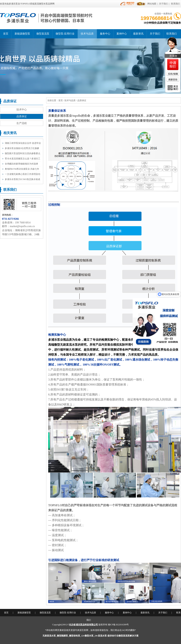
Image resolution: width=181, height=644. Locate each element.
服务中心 (105, 34)
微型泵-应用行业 (65, 34)
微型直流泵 (43, 34)
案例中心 (122, 34)
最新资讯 (138, 34)
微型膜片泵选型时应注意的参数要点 (23, 153)
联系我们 (175, 4)
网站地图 (152, 4)
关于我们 (163, 4)
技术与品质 (87, 34)
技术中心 (22, 110)
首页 (6, 34)
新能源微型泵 (22, 34)
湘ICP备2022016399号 (118, 625)
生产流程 (22, 123)
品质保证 (22, 116)
